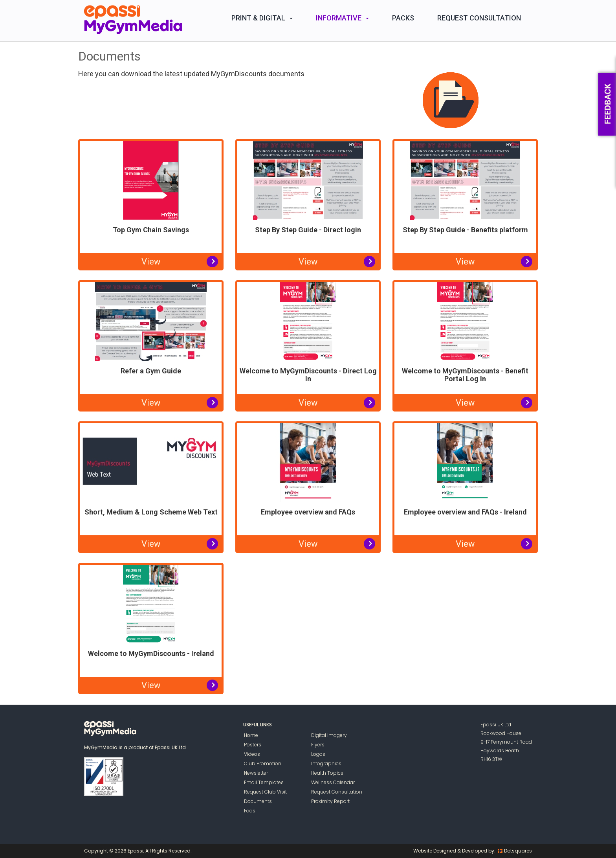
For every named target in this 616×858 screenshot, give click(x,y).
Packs (403, 18)
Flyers (318, 745)
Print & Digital (262, 18)
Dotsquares (515, 851)
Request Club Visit (265, 792)
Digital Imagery (329, 735)
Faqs (250, 811)
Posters (253, 745)
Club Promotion (263, 763)
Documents (258, 801)
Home (251, 735)
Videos (252, 754)
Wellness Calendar (333, 782)
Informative (342, 18)
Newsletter (256, 773)
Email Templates (264, 782)
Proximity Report (330, 801)
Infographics (326, 763)
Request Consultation (479, 18)
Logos (318, 754)
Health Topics (327, 773)
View (151, 262)
